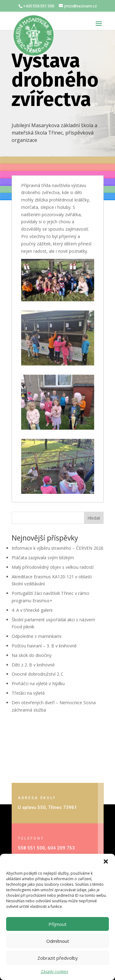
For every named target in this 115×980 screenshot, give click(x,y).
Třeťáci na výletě (28, 693)
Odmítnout (58, 941)
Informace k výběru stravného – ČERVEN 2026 (57, 548)
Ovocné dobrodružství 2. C (38, 674)
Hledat (94, 518)
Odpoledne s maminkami (36, 636)
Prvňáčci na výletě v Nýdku (38, 683)
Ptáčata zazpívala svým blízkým (43, 558)
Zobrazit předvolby (58, 958)
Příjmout (57, 924)
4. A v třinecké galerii (32, 610)
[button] (106, 861)
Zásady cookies (54, 972)
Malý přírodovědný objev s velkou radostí (53, 567)
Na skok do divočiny (32, 655)
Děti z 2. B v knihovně (33, 665)
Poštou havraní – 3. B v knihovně (44, 646)
